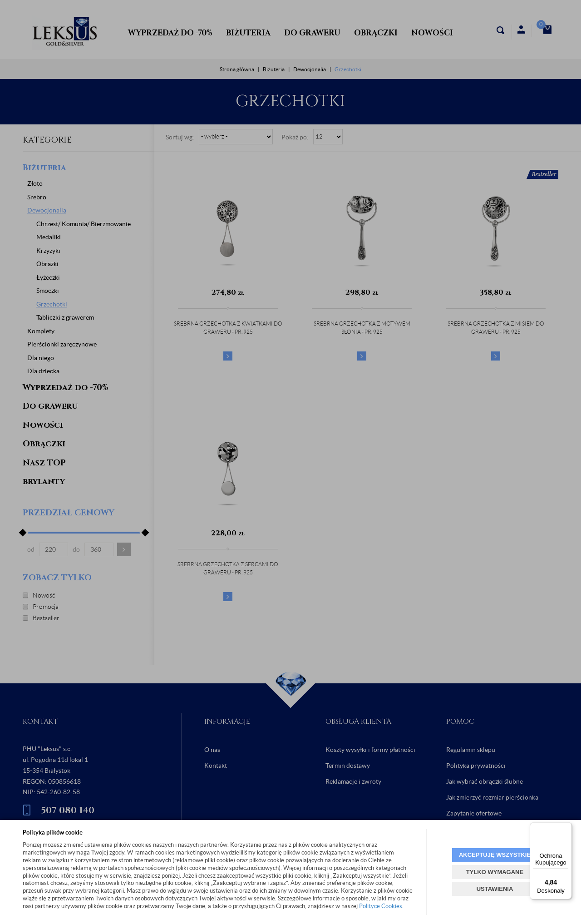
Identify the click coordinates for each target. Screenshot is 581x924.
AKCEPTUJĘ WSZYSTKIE (495, 855)
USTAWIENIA (495, 889)
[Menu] (566, 828)
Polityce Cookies (381, 906)
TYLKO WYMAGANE (495, 872)
